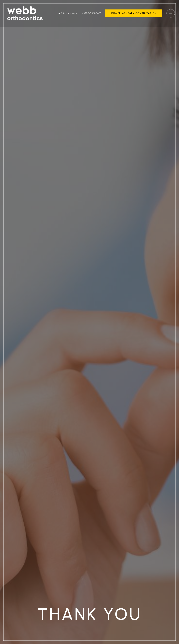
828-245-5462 (92, 13)
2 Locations (68, 13)
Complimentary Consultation (134, 13)
